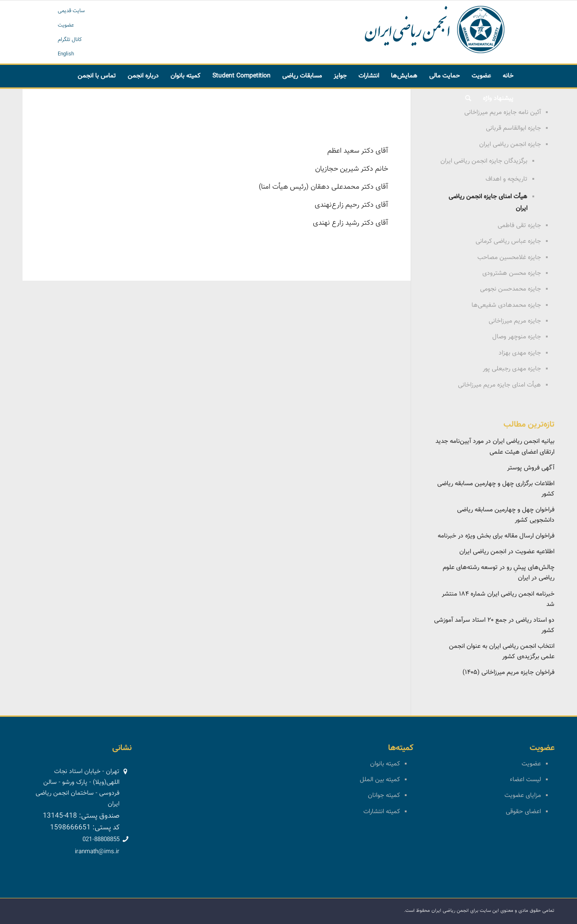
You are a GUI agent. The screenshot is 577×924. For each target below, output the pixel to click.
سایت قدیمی (71, 11)
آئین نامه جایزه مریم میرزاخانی (503, 113)
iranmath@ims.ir (97, 852)
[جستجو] (468, 99)
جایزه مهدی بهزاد (520, 353)
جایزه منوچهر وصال (517, 337)
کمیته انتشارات (382, 812)
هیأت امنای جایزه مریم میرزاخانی (499, 385)
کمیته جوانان (384, 796)
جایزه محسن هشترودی (512, 273)
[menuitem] (508, 76)
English (66, 54)
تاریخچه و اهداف (506, 179)
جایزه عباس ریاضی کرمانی (508, 241)
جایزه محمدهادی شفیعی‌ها (506, 305)
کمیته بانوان (385, 764)
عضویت (66, 25)
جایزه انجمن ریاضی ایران (510, 145)
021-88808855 (101, 840)
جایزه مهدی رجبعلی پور (512, 369)
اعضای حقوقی (523, 812)
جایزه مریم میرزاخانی (515, 321)
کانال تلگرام (70, 40)
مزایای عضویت (523, 796)
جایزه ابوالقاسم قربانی (513, 128)
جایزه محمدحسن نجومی (511, 289)
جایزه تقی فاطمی (519, 226)
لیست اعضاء (525, 780)
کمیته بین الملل (380, 780)
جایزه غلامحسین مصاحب (509, 258)
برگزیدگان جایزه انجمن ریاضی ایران (484, 161)
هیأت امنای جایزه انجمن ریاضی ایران (488, 203)
